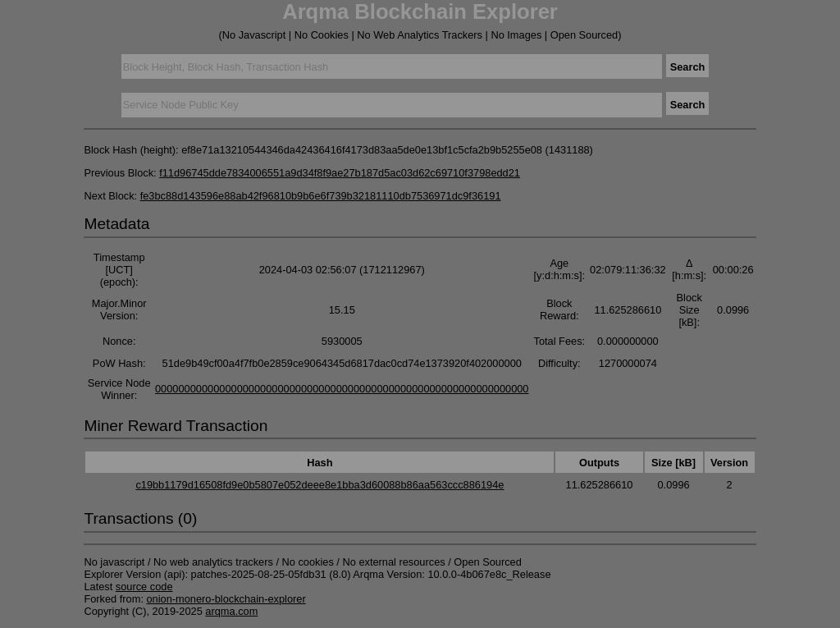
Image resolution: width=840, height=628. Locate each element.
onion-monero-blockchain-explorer (226, 599)
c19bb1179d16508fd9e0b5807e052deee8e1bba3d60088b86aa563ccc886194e (320, 485)
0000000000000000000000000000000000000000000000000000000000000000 (342, 389)
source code (144, 587)
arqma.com (231, 611)
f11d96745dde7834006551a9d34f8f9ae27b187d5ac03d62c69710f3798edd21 (340, 173)
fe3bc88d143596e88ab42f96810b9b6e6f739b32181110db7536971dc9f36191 (321, 196)
